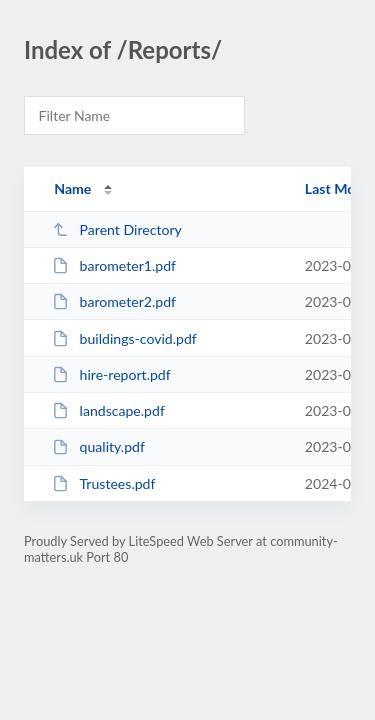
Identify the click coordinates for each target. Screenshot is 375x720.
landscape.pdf (108, 410)
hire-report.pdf (111, 374)
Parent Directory (117, 229)
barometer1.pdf (114, 265)
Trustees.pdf (103, 483)
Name (72, 188)
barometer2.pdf (114, 301)
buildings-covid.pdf (124, 338)
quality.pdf (98, 446)
